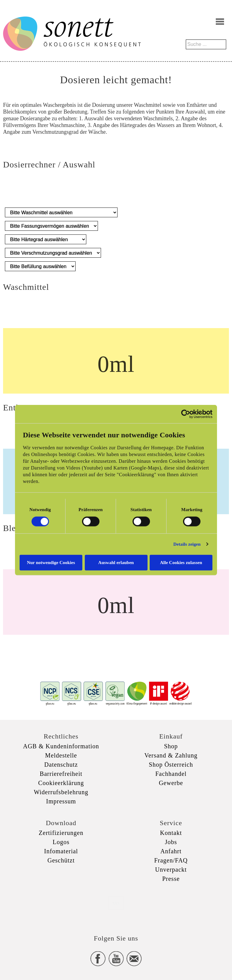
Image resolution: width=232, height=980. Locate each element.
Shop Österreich (171, 765)
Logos (61, 842)
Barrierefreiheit (61, 774)
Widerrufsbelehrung (61, 792)
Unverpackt (171, 870)
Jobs (171, 842)
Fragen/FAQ (171, 860)
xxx (116, 903)
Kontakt (171, 833)
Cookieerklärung (61, 783)
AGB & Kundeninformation (61, 746)
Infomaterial (61, 851)
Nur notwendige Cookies (51, 562)
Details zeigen (187, 544)
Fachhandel (171, 774)
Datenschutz (61, 765)
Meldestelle (61, 755)
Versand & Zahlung (171, 755)
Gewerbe (171, 783)
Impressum (61, 801)
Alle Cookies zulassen (181, 562)
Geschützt (61, 860)
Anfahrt (171, 851)
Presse (171, 879)
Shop (171, 746)
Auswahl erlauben (116, 562)
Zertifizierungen (61, 833)
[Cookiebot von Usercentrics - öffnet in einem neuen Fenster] (186, 414)
